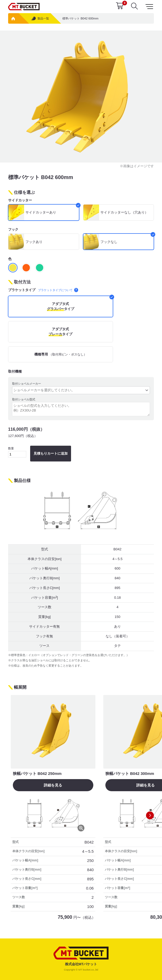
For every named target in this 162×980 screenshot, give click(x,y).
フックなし (109, 242)
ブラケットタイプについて (58, 290)
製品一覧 (40, 19)
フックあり (34, 242)
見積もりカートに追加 (51, 453)
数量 (17, 452)
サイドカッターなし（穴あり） (124, 212)
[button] (150, 815)
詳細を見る (53, 785)
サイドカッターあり (41, 212)
